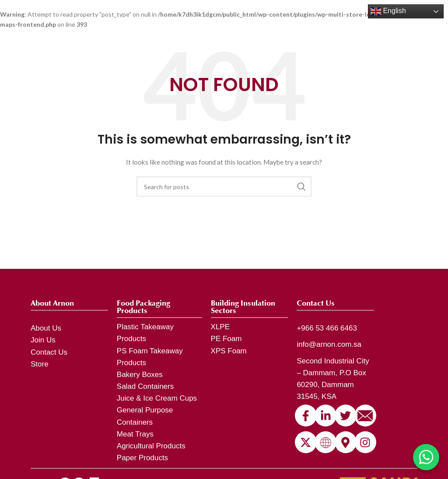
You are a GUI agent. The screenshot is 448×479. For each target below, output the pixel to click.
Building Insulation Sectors (243, 307)
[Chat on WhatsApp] (426, 457)
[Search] (224, 187)
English (388, 11)
